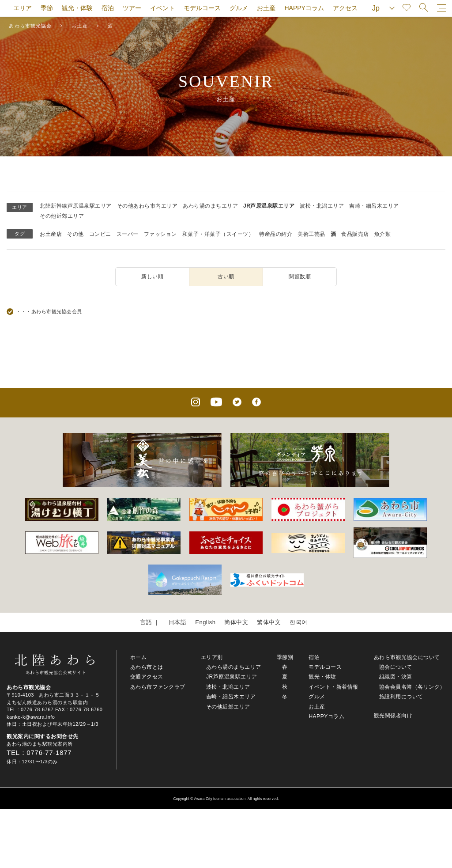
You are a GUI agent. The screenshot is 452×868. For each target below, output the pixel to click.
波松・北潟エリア (322, 206)
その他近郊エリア (62, 216)
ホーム (139, 657)
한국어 (299, 622)
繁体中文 (269, 622)
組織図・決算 (396, 677)
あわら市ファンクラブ (158, 687)
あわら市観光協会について (407, 657)
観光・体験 (77, 8)
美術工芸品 (311, 234)
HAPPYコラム (304, 8)
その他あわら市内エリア (147, 206)
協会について (396, 667)
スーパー (128, 234)
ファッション (160, 234)
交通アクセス (147, 677)
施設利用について (401, 697)
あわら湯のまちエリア (210, 206)
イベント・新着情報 (333, 687)
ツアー (132, 8)
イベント (162, 8)
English (205, 622)
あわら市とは (147, 667)
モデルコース (202, 8)
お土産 (266, 8)
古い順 (226, 277)
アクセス (345, 8)
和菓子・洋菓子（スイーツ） (218, 234)
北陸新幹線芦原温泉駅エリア (76, 206)
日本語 (178, 622)
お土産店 (51, 234)
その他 (75, 234)
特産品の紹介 (276, 234)
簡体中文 (236, 622)
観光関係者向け (393, 716)
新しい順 (152, 277)
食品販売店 (355, 234)
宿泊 (108, 8)
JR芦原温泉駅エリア (269, 206)
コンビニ (100, 234)
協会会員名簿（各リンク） (412, 687)
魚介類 (383, 234)
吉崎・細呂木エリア (374, 206)
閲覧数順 (300, 277)
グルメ (239, 8)
